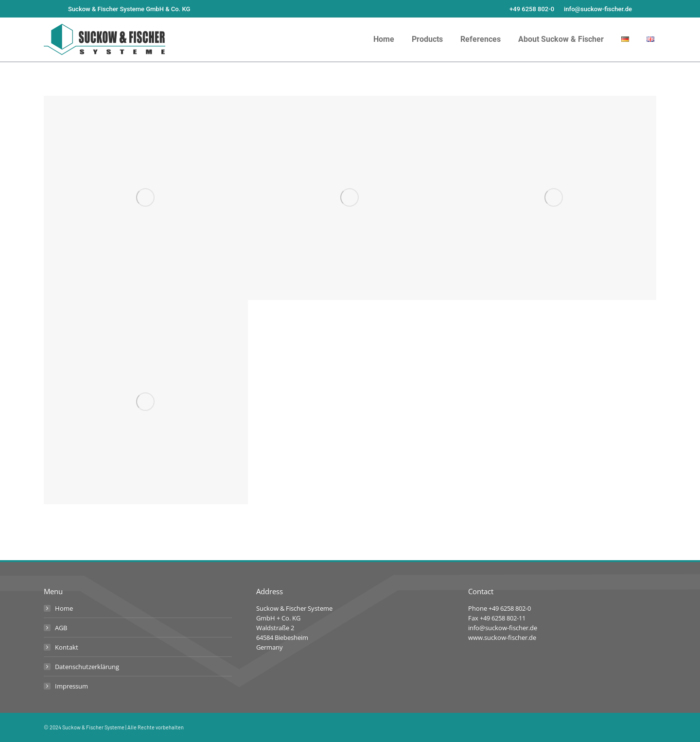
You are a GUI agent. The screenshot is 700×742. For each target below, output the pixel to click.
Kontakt (67, 647)
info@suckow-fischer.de (598, 9)
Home (64, 608)
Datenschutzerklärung (87, 667)
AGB (61, 628)
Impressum (71, 686)
